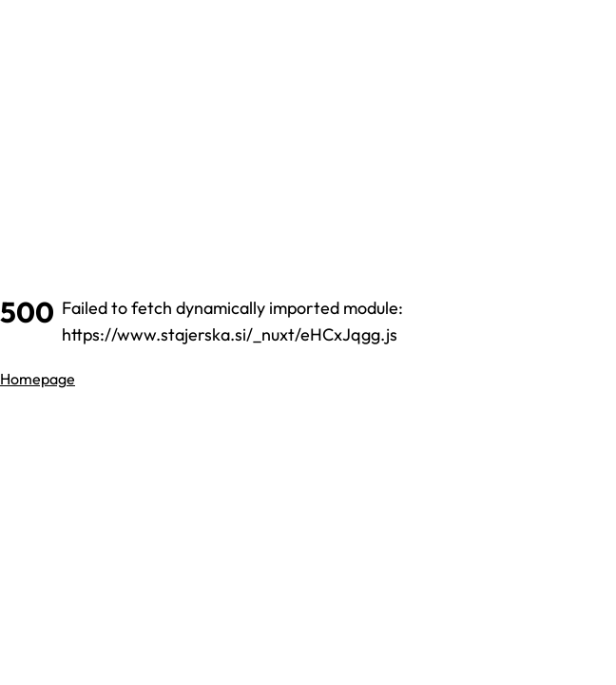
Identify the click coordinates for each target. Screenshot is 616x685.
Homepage (38, 379)
